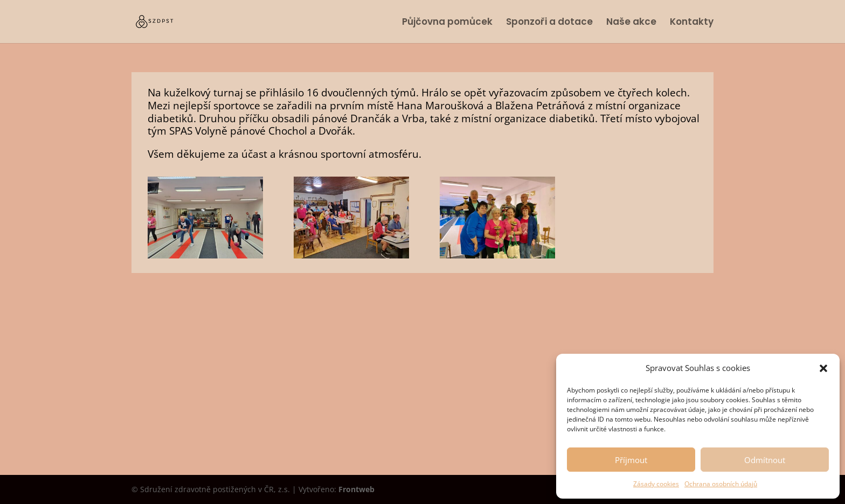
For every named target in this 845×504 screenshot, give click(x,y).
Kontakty (692, 23)
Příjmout (631, 460)
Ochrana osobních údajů (721, 484)
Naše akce (631, 23)
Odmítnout (765, 460)
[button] (823, 368)
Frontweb (356, 489)
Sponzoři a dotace (549, 23)
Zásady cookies (656, 484)
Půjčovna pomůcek (447, 23)
